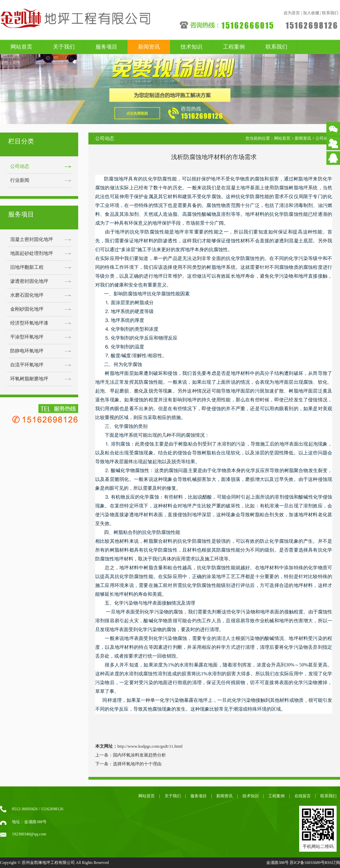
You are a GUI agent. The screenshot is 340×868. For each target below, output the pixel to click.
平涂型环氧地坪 (27, 337)
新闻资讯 (149, 47)
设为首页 (292, 13)
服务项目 (106, 47)
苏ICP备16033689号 (307, 863)
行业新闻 (20, 180)
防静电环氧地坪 (27, 351)
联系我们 (330, 13)
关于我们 (64, 47)
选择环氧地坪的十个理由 (137, 764)
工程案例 (234, 47)
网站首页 (21, 47)
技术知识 (191, 47)
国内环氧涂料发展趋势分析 (139, 755)
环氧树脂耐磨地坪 (29, 379)
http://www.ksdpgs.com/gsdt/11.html (150, 746)
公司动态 (20, 166)
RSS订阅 (332, 863)
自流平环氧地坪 (27, 365)
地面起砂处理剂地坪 (32, 253)
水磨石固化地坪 (27, 295)
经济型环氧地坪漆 (29, 323)
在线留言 (303, 796)
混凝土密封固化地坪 (32, 239)
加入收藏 (311, 13)
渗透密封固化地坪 (29, 281)
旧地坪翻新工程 (27, 267)
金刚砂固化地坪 (27, 309)
